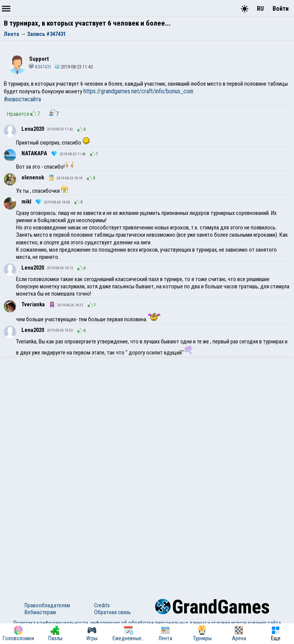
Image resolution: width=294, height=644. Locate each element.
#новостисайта (22, 99)
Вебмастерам (40, 612)
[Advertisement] (147, 415)
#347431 (40, 67)
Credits (102, 605)
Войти (281, 9)
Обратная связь (113, 612)
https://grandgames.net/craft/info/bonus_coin (138, 91)
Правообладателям (47, 605)
